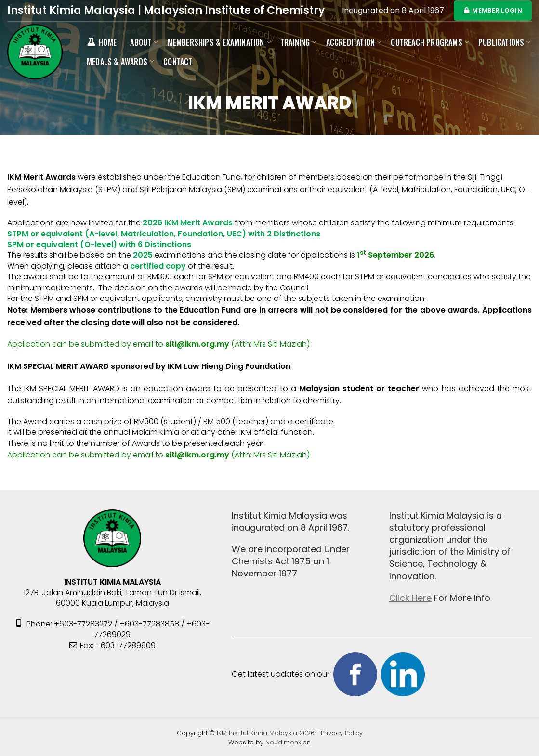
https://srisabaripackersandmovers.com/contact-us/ (412, 455)
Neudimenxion (288, 742)
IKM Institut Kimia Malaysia (258, 733)
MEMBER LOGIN (493, 10)
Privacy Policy (342, 733)
